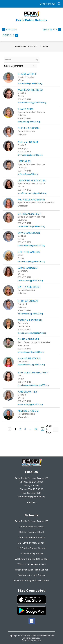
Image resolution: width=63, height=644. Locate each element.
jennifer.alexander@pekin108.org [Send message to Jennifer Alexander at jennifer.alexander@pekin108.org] (33, 193)
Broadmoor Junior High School (31, 570)
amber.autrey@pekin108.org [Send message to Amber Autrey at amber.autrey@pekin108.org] (30, 404)
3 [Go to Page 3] (25, 429)
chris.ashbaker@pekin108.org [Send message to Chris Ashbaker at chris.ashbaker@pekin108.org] (31, 352)
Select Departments (14, 66)
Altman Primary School (32, 527)
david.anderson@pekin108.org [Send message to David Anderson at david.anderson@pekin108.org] (31, 245)
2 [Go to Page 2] (20, 429)
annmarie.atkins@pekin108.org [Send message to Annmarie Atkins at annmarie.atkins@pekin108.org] (31, 365)
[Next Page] (43, 429)
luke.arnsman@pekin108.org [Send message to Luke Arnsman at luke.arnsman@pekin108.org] (30, 314)
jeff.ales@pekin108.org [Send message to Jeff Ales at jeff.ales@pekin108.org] (28, 174)
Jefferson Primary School (32, 537)
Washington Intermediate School (31, 559)
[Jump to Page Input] (56, 429)
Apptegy (37, 640)
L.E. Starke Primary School (32, 548)
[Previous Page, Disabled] (10, 429)
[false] (22, 60)
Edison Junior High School (32, 575)
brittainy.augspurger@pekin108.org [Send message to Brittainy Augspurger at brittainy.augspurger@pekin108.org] (33, 385)
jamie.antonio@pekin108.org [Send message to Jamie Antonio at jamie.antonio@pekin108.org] (30, 280)
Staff (45, 46)
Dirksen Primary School (32, 532)
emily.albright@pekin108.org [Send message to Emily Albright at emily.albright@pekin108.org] (30, 155)
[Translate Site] (51, 30)
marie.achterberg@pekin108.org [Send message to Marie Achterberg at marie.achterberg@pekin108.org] (32, 103)
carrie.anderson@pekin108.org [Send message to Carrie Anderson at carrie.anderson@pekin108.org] (31, 226)
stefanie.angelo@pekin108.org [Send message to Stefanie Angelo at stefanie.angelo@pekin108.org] (31, 261)
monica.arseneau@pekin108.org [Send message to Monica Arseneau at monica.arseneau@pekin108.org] (32, 333)
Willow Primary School (32, 554)
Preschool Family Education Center (32, 580)
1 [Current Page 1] (15, 429)
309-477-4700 (36, 489)
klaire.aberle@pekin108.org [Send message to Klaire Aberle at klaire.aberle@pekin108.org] (30, 83)
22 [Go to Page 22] (36, 429)
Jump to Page (49, 429)
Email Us (32, 503)
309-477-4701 (34, 493)
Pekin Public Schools (26, 46)
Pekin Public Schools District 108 (32, 521)
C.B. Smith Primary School (32, 543)
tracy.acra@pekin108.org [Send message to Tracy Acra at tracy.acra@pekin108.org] (29, 122)
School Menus (48, 4)
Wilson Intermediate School (31, 564)
